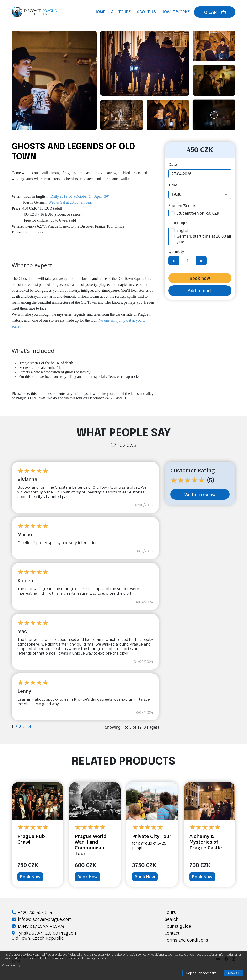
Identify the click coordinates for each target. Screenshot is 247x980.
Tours (170, 912)
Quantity (176, 251)
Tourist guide (178, 926)
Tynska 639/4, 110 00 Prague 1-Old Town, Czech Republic (45, 936)
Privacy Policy (11, 965)
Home (100, 13)
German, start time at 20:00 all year (204, 239)
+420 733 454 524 (32, 912)
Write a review (200, 494)
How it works (176, 13)
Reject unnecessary (201, 973)
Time (173, 185)
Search (172, 919)
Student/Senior (182, 206)
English (183, 230)
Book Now (30, 877)
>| (29, 727)
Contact (172, 933)
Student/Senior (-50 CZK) (199, 213)
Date (173, 164)
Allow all (233, 973)
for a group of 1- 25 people (149, 846)
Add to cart (200, 291)
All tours (121, 13)
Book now (200, 278)
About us (146, 13)
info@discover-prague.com (42, 919)
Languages (178, 223)
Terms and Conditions (186, 940)
